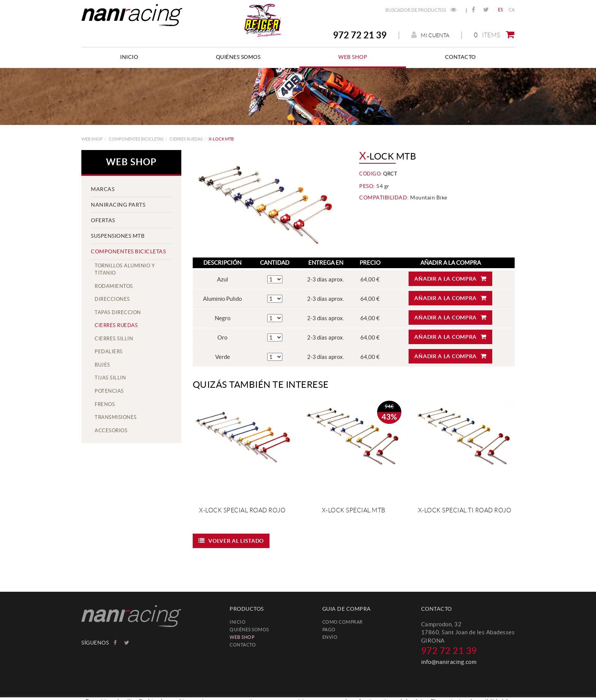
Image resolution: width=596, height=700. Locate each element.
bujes (102, 365)
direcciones (112, 299)
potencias (109, 391)
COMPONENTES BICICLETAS (136, 139)
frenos (105, 404)
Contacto (243, 645)
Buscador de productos (421, 10)
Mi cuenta (430, 35)
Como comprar (343, 622)
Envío (330, 637)
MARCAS (103, 189)
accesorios (111, 431)
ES (501, 10)
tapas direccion (118, 312)
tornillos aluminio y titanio (125, 269)
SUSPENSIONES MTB (118, 236)
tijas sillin (110, 378)
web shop (92, 139)
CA (512, 10)
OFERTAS (103, 220)
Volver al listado (231, 541)
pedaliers (109, 352)
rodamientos (114, 286)
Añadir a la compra (450, 279)
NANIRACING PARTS (118, 205)
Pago (329, 630)
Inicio (238, 622)
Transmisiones (116, 417)
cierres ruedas (186, 139)
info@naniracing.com (449, 662)
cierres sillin (114, 339)
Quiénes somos (249, 630)
